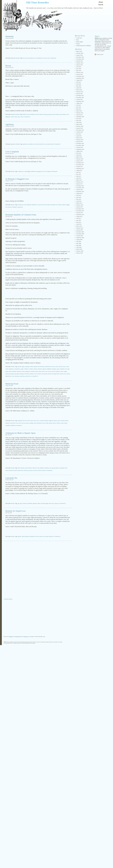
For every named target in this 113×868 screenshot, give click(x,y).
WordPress (11, 636)
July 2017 (79, 172)
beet (26, 421)
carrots (64, 367)
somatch (26, 470)
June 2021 (79, 107)
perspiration (12, 374)
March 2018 (79, 157)
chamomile (30, 503)
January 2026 (79, 55)
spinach (46, 374)
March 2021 (79, 111)
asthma (32, 367)
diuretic (42, 114)
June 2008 (79, 243)
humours (57, 114)
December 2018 (80, 144)
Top (44, 636)
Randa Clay (26, 636)
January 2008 (79, 253)
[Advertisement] (38, 53)
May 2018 (79, 153)
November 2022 (80, 76)
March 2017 (79, 180)
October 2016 (80, 190)
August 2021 (79, 103)
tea (45, 144)
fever (66, 369)
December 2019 (80, 130)
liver (35, 58)
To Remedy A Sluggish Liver (17, 179)
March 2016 (79, 203)
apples (23, 367)
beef (39, 367)
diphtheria (49, 369)
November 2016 (80, 188)
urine (48, 58)
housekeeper (62, 468)
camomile (25, 503)
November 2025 (80, 59)
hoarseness (19, 371)
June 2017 (79, 174)
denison (36, 369)
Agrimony (10, 124)
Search (101, 5)
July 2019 (79, 134)
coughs (22, 369)
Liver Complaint (12, 152)
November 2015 (80, 211)
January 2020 (79, 128)
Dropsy (78, 44)
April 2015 (79, 224)
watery (22, 117)
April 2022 (79, 88)
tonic (65, 374)
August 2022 (79, 80)
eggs (58, 369)
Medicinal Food (12, 384)
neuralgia (31, 423)
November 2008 (80, 234)
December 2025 (80, 57)
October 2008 (80, 236)
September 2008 (80, 238)
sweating (54, 374)
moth (7, 470)
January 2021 (79, 115)
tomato (54, 423)
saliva (44, 423)
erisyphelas (62, 369)
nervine (50, 371)
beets (29, 421)
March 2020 (79, 124)
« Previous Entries (8, 599)
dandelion (32, 114)
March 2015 (79, 226)
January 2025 (79, 65)
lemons (40, 371)
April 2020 (79, 122)
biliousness (43, 367)
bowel (24, 58)
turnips (68, 374)
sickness (39, 374)
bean (24, 421)
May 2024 (79, 71)
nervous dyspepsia (56, 371)
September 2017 (80, 168)
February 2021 (80, 113)
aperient (20, 367)
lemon (37, 371)
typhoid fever (8, 376)
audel (23, 536)
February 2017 (80, 182)
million (60, 205)
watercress (17, 376)
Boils (78, 40)
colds (7, 369)
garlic (59, 421)
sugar (56, 503)
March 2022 (79, 90)
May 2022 (79, 86)
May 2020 (79, 120)
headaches (32, 536)
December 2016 (80, 186)
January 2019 (79, 142)
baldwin (25, 114)
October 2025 (80, 61)
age (19, 503)
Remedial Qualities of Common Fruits (21, 215)
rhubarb (64, 205)
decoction (37, 114)
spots (31, 470)
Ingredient (13, 58)
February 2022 (80, 92)
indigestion (28, 371)
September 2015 (80, 215)
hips (54, 114)
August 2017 (79, 170)
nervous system (25, 423)
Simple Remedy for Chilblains (84, 46)
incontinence (31, 58)
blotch (19, 468)
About (101, 2)
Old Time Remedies (37, 2)
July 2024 (79, 67)
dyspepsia (54, 369)
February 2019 (80, 140)
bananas (35, 367)
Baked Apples (80, 42)
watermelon (22, 376)
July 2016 (79, 195)
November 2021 (80, 97)
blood (32, 421)
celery (67, 367)
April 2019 (79, 136)
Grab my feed (100, 54)
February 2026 (80, 53)
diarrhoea (40, 369)
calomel (60, 367)
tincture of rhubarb (12, 207)
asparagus (27, 367)
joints (61, 114)
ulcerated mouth (50, 144)
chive (38, 421)
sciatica (12, 117)
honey (23, 371)
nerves (20, 423)
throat (58, 374)
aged (21, 503)
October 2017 (80, 167)
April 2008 (79, 247)
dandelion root (35, 205)
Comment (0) (53, 58)
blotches (23, 468)
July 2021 (79, 105)
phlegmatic (8, 117)
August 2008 (79, 240)
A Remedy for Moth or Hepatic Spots (21, 433)
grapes (7, 371)
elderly (39, 503)
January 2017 (79, 184)
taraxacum (35, 470)
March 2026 (79, 51)
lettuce (44, 371)
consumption (17, 369)
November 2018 (80, 145)
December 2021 (80, 96)
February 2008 (80, 251)
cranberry (31, 369)
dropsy (45, 114)
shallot (47, 423)
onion (62, 371)
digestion (45, 369)
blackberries (48, 367)
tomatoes (62, 374)
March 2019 (79, 138)
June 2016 (79, 197)
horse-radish (47, 205)
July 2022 (79, 82)
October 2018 (80, 147)
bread (26, 468)
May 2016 (79, 199)
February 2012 (80, 228)
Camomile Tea (11, 478)
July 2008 (79, 241)
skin (43, 374)
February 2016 (80, 205)
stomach (50, 374)
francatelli (43, 503)
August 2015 (79, 216)
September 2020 (80, 117)
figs (69, 369)
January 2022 (79, 94)
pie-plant (17, 374)
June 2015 (79, 220)
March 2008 (79, 249)
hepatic (57, 468)
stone (16, 117)
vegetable (8, 425)
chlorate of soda (36, 468)
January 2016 (79, 207)
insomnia (33, 371)
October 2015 (80, 213)
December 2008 (80, 232)
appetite (20, 536)
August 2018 (79, 151)
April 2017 (79, 178)
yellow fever (28, 376)
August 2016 (79, 193)
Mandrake (10, 36)
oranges (65, 371)
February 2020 (80, 126)
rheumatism (27, 374)
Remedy (18, 58)
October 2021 (80, 99)
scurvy (35, 374)
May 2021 (79, 109)
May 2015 (79, 222)
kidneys (64, 114)
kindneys (7, 423)
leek (11, 423)
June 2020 (79, 119)
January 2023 (79, 74)
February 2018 (80, 159)
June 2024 (79, 69)
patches (19, 470)
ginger (40, 171)
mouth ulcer (42, 144)
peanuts (7, 374)
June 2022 (79, 84)
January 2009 (79, 230)
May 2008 (79, 245)
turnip (62, 423)
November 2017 (80, 165)
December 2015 (80, 209)
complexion (11, 369)
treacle (45, 58)
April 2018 (79, 155)
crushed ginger (27, 171)
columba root (21, 171)
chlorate (30, 468)
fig (52, 468)
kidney (31, 144)
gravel (51, 114)
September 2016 (80, 192)
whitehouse (13, 425)
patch (16, 470)
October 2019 (80, 132)
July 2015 (79, 218)
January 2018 (79, 161)
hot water (37, 536)
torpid (47, 536)
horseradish (53, 205)
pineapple (22, 374)
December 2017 (80, 163)
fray (27, 58)
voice (13, 376)
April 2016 (79, 201)
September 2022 (80, 78)
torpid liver (51, 536)
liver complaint (47, 171)
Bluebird (18, 636)
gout (48, 114)
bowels (53, 367)
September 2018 (80, 149)
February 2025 (80, 63)
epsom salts (41, 205)
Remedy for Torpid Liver (16, 511)
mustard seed (11, 470)
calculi (57, 367)
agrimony (25, 144)
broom (28, 114)
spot (29, 470)
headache (14, 371)
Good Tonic (79, 38)
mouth (37, 144)
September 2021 (80, 101)
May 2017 (79, 176)
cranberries (26, 369)
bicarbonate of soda (22, 205)
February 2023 (80, 72)
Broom (8, 66)
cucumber (42, 421)
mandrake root (40, 58)
